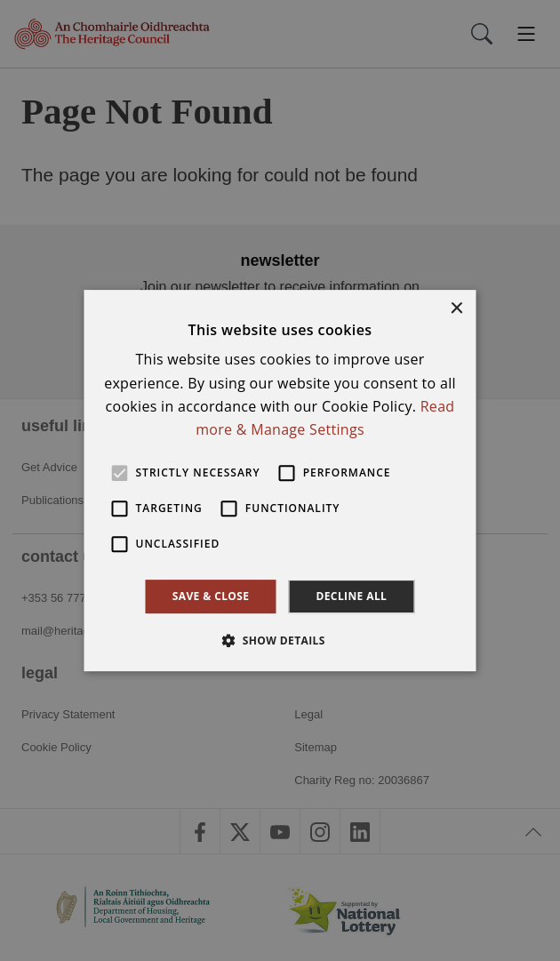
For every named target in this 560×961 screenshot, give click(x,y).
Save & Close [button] (211, 596)
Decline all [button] (351, 596)
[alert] (280, 480)
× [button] (456, 309)
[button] (280, 640)
